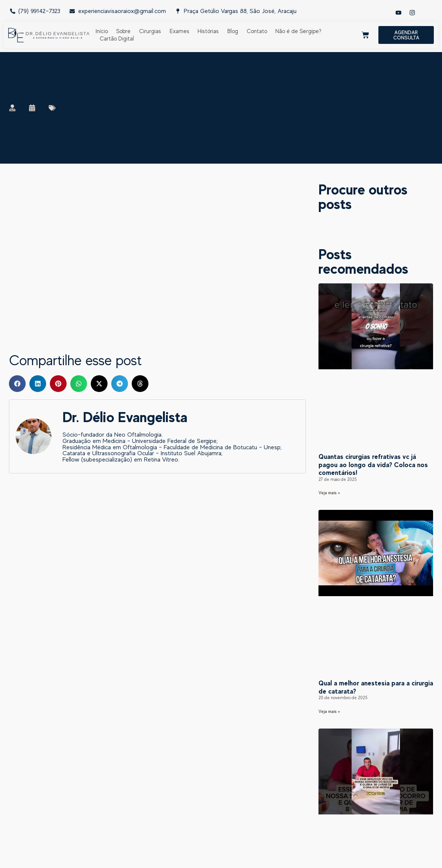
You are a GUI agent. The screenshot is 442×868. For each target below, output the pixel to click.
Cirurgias (150, 31)
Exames (180, 31)
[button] (17, 384)
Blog (233, 31)
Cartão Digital (117, 38)
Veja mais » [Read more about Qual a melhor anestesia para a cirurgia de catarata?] (329, 711)
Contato (257, 31)
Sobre (123, 31)
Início (102, 31)
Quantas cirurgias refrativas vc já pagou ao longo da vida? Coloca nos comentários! (373, 464)
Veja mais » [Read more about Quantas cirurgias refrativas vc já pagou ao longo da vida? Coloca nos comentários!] (329, 493)
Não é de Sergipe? (298, 31)
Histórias (208, 31)
